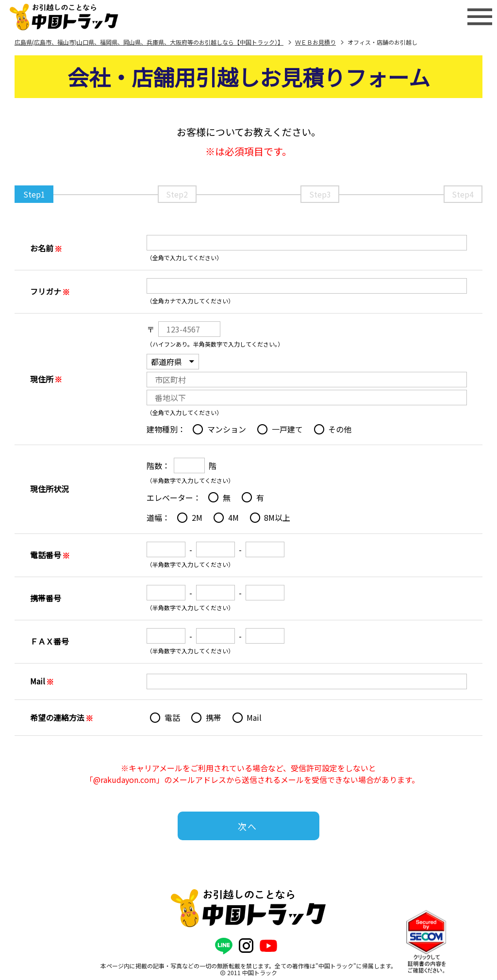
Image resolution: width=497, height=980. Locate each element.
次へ (248, 826)
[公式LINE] (224, 946)
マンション (227, 429)
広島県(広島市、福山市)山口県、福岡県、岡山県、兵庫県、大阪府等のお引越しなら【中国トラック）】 (149, 42)
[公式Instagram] (246, 946)
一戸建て (287, 429)
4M (233, 517)
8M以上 (277, 517)
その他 (340, 429)
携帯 (214, 717)
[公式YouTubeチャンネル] (268, 946)
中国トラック (260, 972)
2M (197, 517)
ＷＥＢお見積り (315, 42)
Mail (254, 717)
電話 (172, 717)
